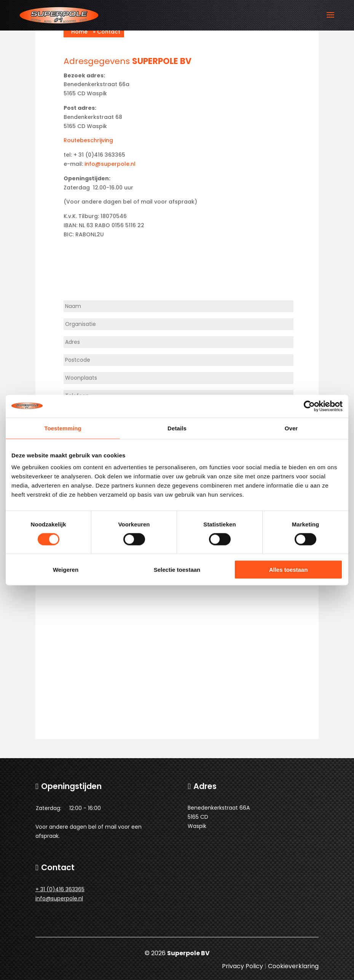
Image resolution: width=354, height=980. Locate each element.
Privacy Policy (242, 966)
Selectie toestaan (177, 570)
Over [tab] (291, 428)
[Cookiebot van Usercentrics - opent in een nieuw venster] (309, 406)
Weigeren (66, 570)
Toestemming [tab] (63, 428)
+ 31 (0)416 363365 (60, 889)
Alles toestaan (289, 570)
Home (79, 32)
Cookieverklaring (293, 966)
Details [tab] (177, 428)
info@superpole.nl (110, 164)
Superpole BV (188, 953)
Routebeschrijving (88, 140)
